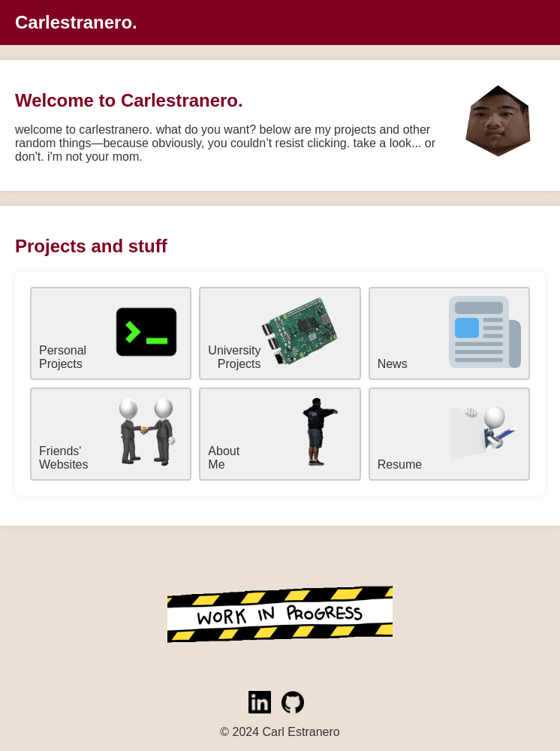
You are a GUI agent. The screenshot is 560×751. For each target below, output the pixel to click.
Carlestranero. (76, 22)
